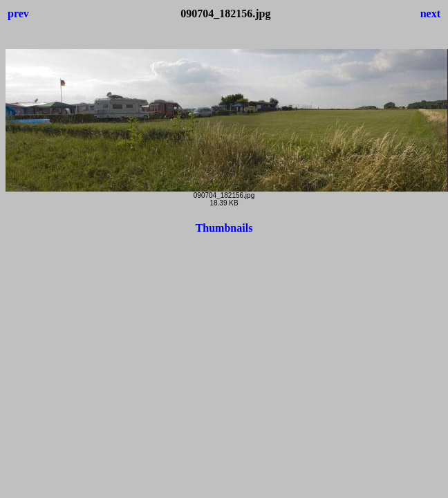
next (430, 13)
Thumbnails (224, 228)
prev (18, 13)
